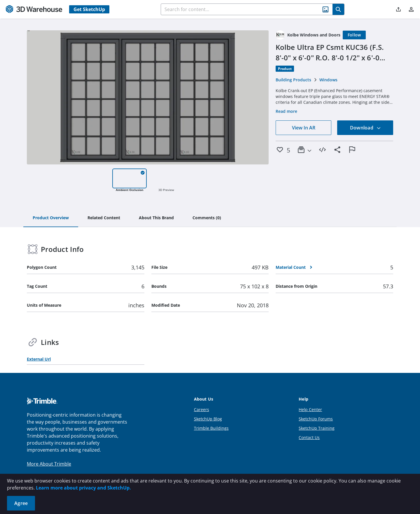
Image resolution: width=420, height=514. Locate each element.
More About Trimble (49, 464)
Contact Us (309, 437)
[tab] (51, 218)
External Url (39, 359)
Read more (286, 111)
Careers (202, 409)
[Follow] (354, 35)
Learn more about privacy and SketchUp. (83, 488)
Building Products (293, 80)
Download (365, 128)
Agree (21, 503)
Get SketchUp (89, 9)
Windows (328, 80)
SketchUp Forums (316, 419)
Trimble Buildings (211, 428)
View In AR (304, 128)
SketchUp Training (317, 428)
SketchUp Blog (208, 419)
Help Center (310, 409)
